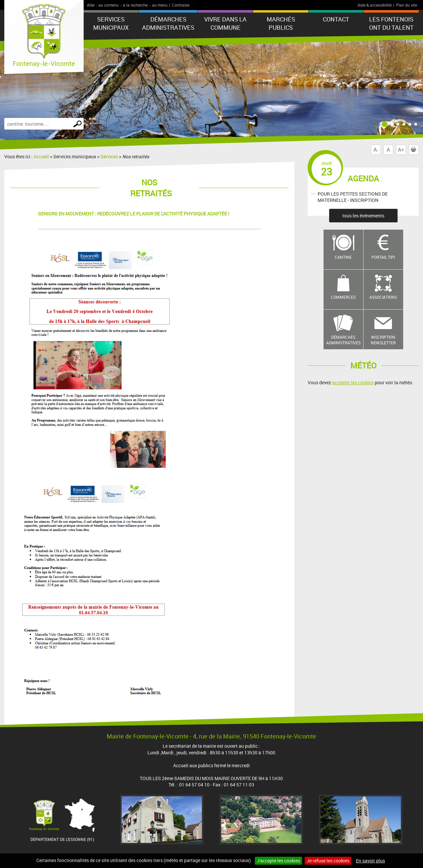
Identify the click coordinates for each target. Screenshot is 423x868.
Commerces (343, 297)
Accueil (41, 156)
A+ (401, 150)
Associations (383, 297)
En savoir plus (370, 861)
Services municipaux (111, 23)
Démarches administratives (168, 23)
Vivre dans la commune (225, 23)
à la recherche (135, 5)
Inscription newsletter (383, 340)
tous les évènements (363, 216)
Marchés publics (281, 23)
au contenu (109, 5)
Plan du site (406, 5)
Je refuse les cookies (328, 861)
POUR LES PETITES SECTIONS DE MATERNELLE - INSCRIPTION (353, 197)
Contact (336, 19)
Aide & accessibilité (375, 5)
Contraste (181, 5)
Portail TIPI (383, 257)
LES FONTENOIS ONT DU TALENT (391, 23)
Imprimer (415, 150)
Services (109, 156)
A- (376, 150)
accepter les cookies (353, 382)
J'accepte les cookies (278, 861)
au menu (160, 5)
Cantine (343, 257)
